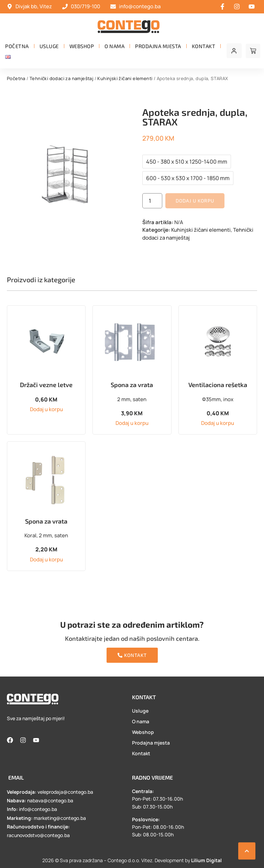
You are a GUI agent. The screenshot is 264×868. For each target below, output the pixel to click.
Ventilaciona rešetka (218, 385)
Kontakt (204, 46)
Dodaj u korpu (195, 201)
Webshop (82, 46)
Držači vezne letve (46, 385)
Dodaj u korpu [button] (46, 409)
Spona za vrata (132, 385)
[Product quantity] (152, 201)
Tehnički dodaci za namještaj (61, 78)
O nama (114, 46)
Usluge (49, 46)
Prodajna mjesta (158, 46)
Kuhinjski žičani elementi (125, 78)
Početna (17, 46)
